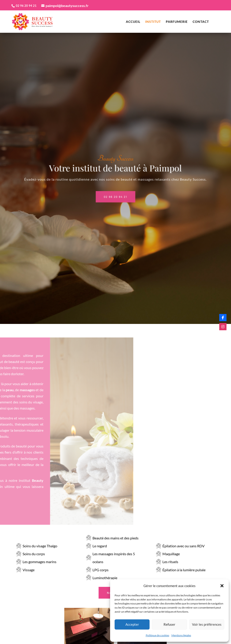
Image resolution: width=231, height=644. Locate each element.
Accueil (133, 22)
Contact (201, 22)
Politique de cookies (157, 635)
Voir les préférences (207, 624)
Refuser (169, 624)
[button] (222, 586)
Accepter (132, 624)
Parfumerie (177, 22)
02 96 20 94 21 (116, 192)
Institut (153, 22)
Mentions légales (181, 635)
